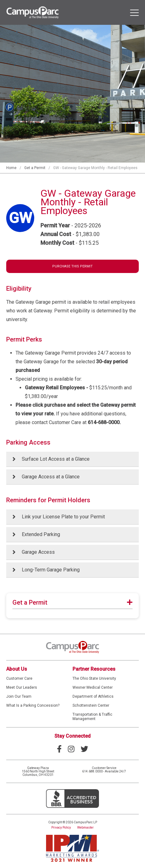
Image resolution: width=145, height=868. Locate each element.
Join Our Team (19, 696)
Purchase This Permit (72, 266)
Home (11, 168)
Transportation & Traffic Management (92, 717)
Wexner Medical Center (93, 687)
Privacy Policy (61, 828)
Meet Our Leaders (22, 687)
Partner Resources (94, 669)
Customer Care (19, 678)
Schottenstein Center (91, 705)
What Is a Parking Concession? (33, 705)
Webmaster (85, 828)
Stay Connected (72, 736)
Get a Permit (35, 168)
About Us (17, 669)
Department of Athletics (93, 696)
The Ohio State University (94, 678)
